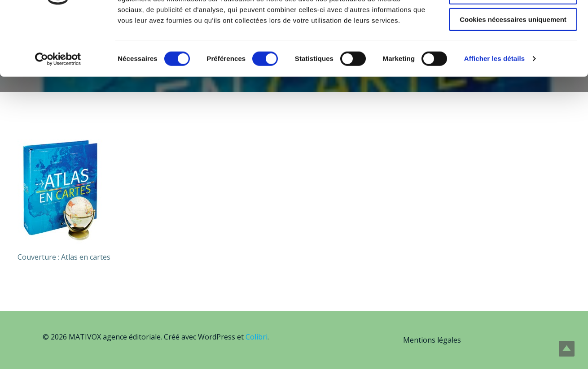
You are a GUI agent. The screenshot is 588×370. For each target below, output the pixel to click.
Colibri (257, 338)
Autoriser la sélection (513, 49)
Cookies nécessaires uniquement (513, 75)
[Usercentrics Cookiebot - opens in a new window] (58, 114)
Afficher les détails (494, 114)
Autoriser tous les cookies (513, 22)
